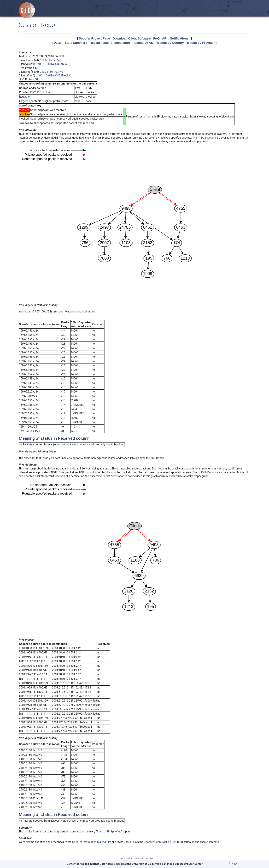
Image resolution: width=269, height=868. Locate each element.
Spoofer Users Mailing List (160, 842)
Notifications (179, 38)
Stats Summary (76, 43)
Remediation (121, 43)
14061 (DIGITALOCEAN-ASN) (54, 64)
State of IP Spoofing (109, 831)
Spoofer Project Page (94, 38)
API (165, 38)
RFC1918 (36, 92)
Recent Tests (99, 43)
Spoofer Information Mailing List (92, 842)
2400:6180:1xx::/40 (51, 72)
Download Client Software (132, 38)
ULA (47, 92)
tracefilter (30, 458)
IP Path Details (207, 138)
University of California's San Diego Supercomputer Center (167, 864)
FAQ (156, 38)
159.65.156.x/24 (50, 60)
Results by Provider (200, 43)
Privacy (233, 864)
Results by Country (170, 43)
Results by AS (143, 43)
